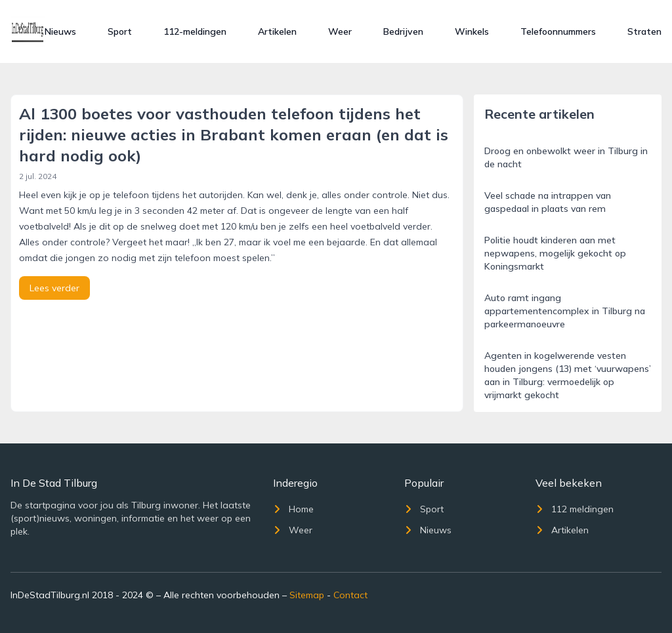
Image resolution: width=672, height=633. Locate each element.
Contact (350, 595)
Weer (340, 31)
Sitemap (307, 595)
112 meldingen (575, 509)
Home (293, 509)
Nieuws (60, 31)
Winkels (472, 31)
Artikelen (277, 31)
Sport (120, 31)
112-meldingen (195, 31)
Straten (644, 31)
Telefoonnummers (558, 31)
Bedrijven (403, 31)
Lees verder (54, 288)
